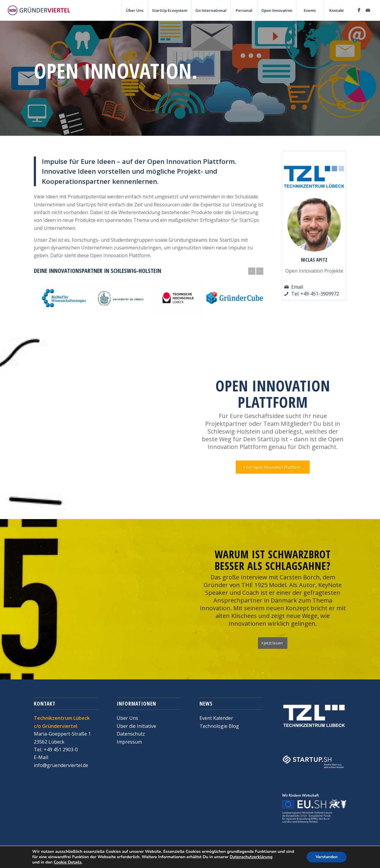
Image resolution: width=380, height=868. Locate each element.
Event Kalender (216, 718)
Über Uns (127, 718)
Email (297, 287)
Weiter (260, 271)
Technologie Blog (219, 726)
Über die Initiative (136, 726)
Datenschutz (131, 734)
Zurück (252, 271)
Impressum (129, 742)
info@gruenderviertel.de (61, 765)
